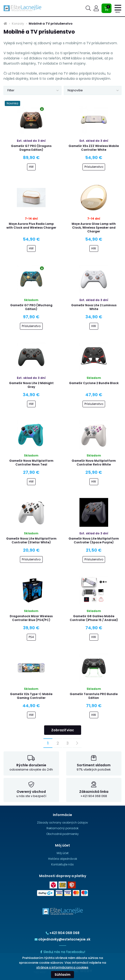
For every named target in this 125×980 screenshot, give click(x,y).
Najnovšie (75, 90)
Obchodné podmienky (62, 834)
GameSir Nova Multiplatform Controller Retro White (94, 463)
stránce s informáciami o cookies (62, 967)
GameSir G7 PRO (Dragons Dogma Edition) (31, 148)
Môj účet (63, 853)
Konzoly (18, 24)
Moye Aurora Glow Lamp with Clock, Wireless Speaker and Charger (94, 228)
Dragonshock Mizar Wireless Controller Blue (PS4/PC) (31, 618)
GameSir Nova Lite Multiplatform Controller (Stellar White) (31, 540)
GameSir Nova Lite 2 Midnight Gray (31, 385)
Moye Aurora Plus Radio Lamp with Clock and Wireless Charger (31, 226)
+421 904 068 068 (63, 933)
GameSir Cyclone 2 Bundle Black (94, 383)
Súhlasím (62, 975)
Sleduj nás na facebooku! (62, 952)
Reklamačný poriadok (62, 828)
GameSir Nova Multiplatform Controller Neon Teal (31, 463)
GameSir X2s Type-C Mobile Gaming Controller (31, 696)
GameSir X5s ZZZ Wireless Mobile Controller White (94, 148)
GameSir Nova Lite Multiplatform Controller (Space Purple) (94, 540)
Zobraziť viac (63, 730)
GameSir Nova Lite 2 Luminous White (94, 307)
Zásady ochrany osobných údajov (62, 823)
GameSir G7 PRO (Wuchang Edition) (31, 307)
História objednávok (63, 859)
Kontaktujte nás (62, 864)
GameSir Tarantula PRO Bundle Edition (94, 696)
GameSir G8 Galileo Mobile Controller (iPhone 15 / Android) (94, 618)
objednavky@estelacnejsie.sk (62, 939)
